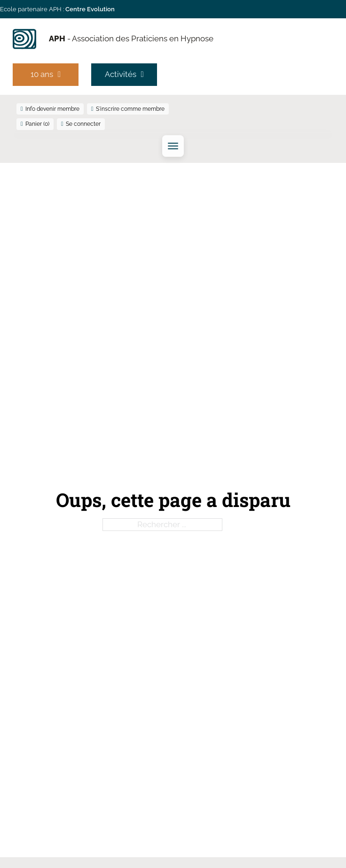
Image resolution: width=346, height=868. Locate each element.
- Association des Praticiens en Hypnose (131, 38)
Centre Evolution (90, 9)
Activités (124, 74)
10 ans (46, 74)
